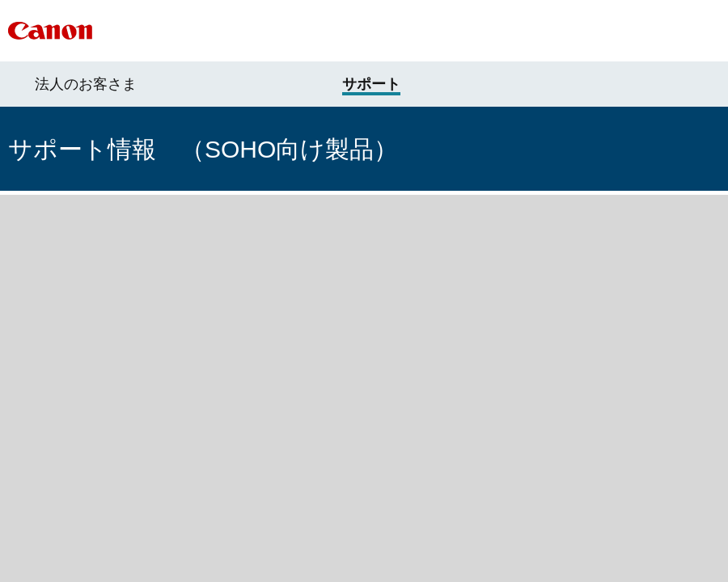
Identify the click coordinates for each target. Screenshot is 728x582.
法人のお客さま (86, 84)
